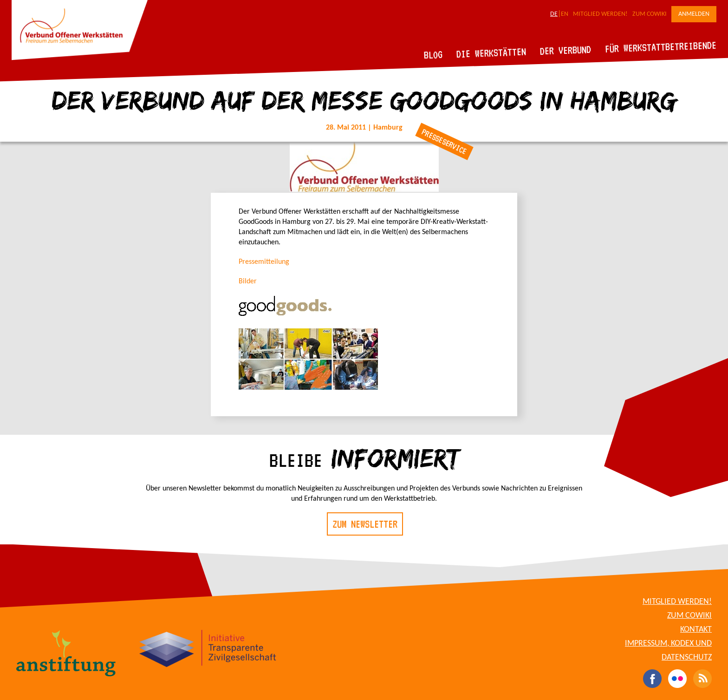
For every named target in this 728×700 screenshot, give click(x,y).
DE (554, 14)
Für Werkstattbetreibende (660, 46)
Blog (433, 55)
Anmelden (694, 14)
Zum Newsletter (365, 524)
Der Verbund (566, 50)
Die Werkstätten (491, 53)
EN (565, 14)
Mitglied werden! (600, 14)
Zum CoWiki (650, 14)
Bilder (248, 281)
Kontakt (696, 630)
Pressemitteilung (264, 262)
